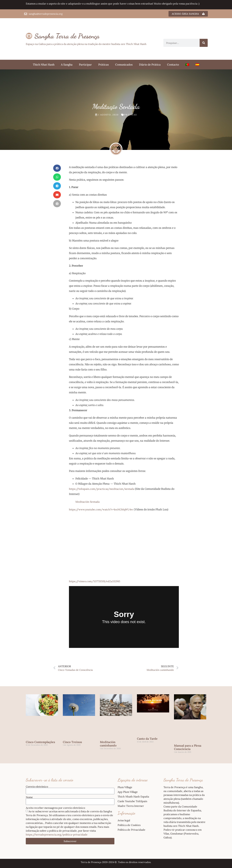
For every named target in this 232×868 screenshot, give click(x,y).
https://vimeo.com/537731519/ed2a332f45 (95, 581)
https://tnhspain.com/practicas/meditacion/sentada (102, 489)
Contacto (173, 65)
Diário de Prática (150, 65)
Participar (85, 65)
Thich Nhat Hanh (44, 65)
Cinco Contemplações (40, 742)
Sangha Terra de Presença (67, 36)
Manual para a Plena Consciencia (188, 747)
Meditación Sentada (87, 502)
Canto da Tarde (147, 739)
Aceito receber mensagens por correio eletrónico (55, 808)
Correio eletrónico (37, 787)
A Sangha (67, 65)
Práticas (104, 65)
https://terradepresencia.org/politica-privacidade (57, 835)
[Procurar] (204, 43)
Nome (29, 797)
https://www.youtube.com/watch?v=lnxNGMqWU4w (101, 509)
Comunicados (124, 65)
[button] (57, 168)
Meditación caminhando (108, 744)
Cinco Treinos (72, 742)
